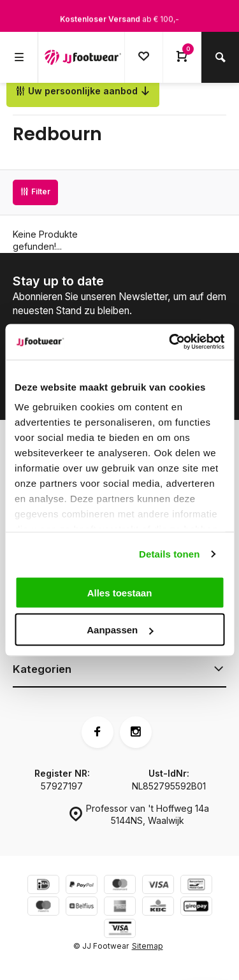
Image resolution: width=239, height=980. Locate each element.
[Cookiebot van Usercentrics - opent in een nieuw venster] (170, 342)
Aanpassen (120, 630)
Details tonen (169, 554)
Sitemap (148, 946)
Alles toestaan (120, 592)
